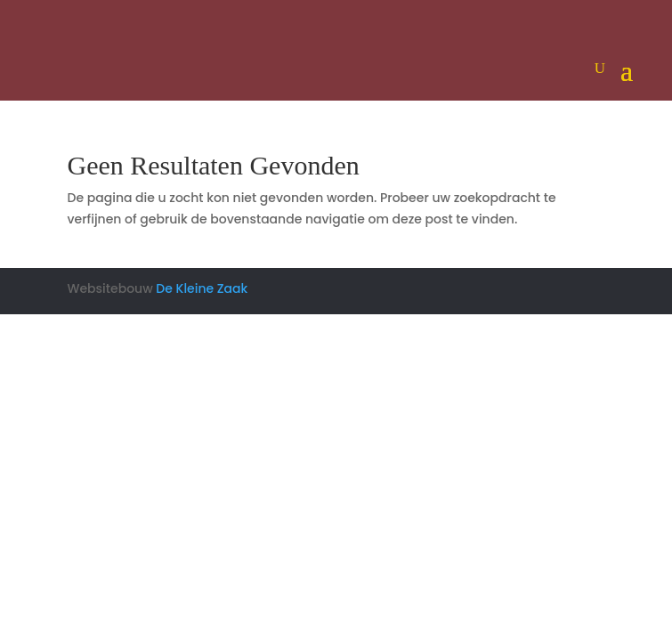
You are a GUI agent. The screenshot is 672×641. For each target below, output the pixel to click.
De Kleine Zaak (202, 288)
